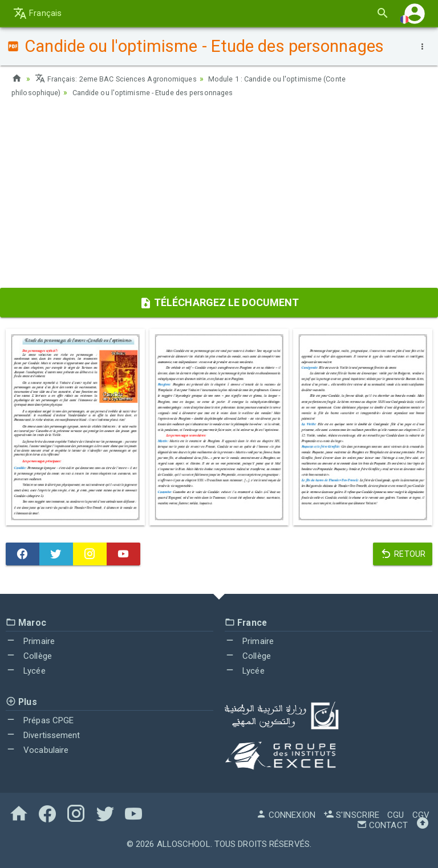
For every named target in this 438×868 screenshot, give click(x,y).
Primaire (30, 641)
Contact (382, 825)
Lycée (26, 671)
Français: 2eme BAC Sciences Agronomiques (123, 79)
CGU (396, 815)
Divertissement (43, 735)
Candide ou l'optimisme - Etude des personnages (166, 92)
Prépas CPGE (40, 720)
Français (37, 13)
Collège (29, 656)
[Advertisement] (219, 197)
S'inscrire (351, 815)
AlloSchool (184, 844)
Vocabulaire (37, 750)
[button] (415, 13)
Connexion (286, 815)
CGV (421, 815)
